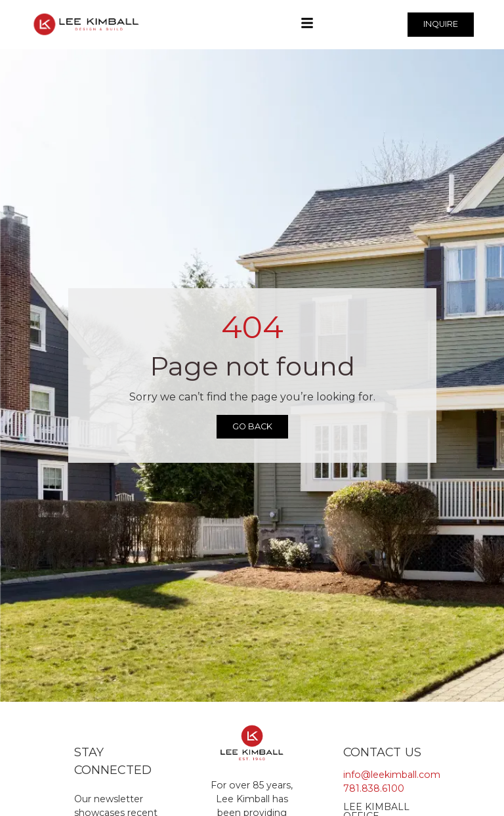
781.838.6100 (374, 788)
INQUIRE (441, 24)
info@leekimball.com (392, 775)
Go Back (252, 426)
